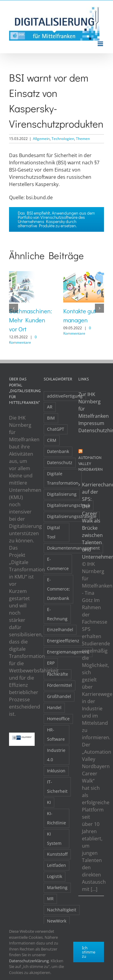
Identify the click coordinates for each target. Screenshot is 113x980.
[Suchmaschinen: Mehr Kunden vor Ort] (30, 274)
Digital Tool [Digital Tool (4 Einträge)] (53, 532)
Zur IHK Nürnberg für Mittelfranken (91, 405)
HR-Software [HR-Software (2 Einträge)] (56, 734)
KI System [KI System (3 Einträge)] (54, 839)
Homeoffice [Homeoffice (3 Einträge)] (58, 719)
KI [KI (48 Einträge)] (49, 802)
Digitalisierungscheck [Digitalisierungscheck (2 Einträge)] (69, 505)
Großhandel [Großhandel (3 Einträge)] (59, 696)
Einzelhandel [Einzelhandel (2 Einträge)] (60, 630)
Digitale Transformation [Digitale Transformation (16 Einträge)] (63, 478)
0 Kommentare (23, 340)
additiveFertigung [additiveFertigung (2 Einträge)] (65, 396)
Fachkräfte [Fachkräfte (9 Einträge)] (58, 674)
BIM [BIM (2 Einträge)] (51, 418)
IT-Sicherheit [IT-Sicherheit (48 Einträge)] (57, 786)
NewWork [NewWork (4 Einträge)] (57, 921)
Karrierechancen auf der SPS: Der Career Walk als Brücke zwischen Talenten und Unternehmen (91, 521)
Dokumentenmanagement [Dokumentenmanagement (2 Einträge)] (73, 548)
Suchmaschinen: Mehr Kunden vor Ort (30, 320)
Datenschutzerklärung (29, 961)
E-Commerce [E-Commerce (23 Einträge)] (58, 564)
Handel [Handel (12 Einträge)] (54, 707)
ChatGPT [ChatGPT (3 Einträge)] (56, 429)
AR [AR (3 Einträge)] (50, 407)
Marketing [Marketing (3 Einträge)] (57, 887)
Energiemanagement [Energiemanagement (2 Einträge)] (68, 652)
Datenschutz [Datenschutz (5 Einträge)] (60, 462)
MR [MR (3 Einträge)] (50, 899)
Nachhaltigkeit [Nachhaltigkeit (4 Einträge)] (62, 910)
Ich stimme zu (89, 952)
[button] (14, 308)
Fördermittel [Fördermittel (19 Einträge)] (60, 685)
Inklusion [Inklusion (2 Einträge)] (56, 771)
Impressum (91, 423)
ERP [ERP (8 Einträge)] (51, 663)
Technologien (63, 139)
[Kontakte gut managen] (84, 274)
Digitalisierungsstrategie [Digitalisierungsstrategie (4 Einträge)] (72, 516)
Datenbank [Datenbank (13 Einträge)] (58, 451)
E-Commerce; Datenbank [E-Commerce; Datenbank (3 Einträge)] (58, 589)
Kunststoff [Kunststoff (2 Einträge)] (57, 854)
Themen (83, 139)
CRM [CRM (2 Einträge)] (52, 440)
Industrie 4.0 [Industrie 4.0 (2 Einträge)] (56, 755)
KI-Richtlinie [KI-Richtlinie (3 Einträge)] (56, 818)
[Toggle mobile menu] (101, 44)
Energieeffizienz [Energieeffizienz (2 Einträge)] (63, 641)
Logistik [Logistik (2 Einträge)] (55, 876)
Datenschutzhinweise (91, 430)
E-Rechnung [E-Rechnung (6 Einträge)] (57, 614)
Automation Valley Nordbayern (91, 464)
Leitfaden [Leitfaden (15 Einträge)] (56, 865)
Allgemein (41, 139)
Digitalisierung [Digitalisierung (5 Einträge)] (62, 494)
